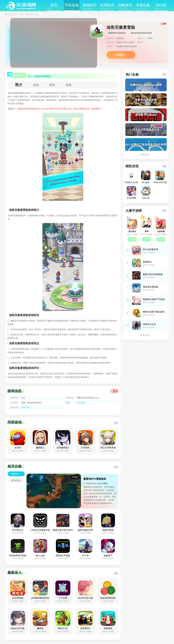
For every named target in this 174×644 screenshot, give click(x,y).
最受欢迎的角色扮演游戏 (141, 33)
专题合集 (143, 6)
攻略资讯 (125, 6)
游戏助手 (90, 6)
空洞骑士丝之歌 (131, 177)
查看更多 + (146, 155)
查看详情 (25, 407)
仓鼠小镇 (146, 193)
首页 (52, 6)
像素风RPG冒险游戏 (117, 33)
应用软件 (107, 6)
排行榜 (160, 6)
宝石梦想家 (131, 193)
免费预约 (120, 55)
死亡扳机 (146, 177)
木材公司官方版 (160, 177)
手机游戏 (72, 6)
